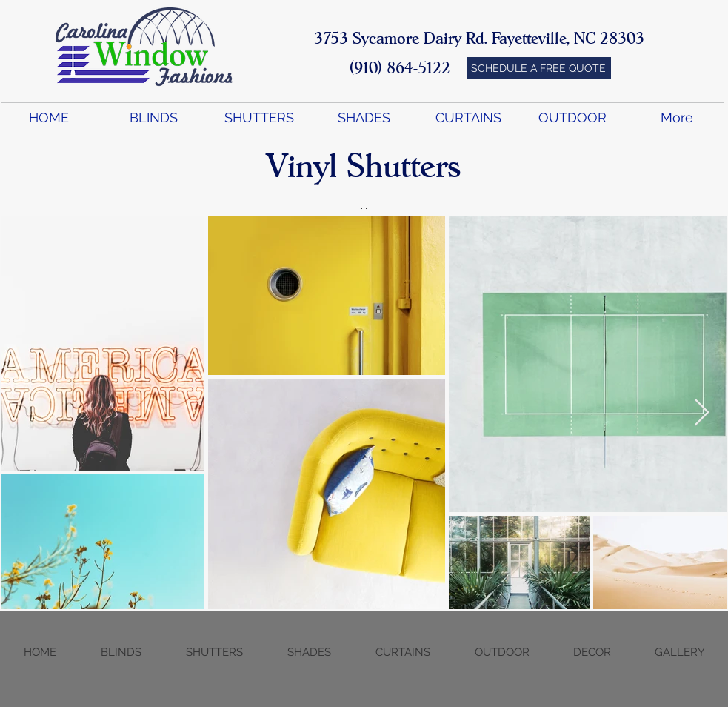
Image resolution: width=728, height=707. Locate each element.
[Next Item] (702, 413)
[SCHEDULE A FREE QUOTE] (539, 68)
